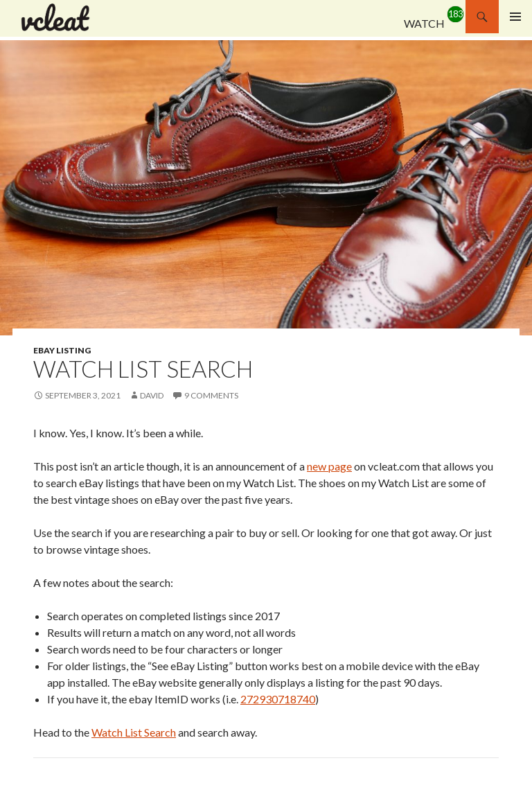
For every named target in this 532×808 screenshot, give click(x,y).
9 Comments (211, 395)
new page (329, 466)
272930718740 (278, 699)
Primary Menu (515, 17)
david (152, 395)
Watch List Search (134, 732)
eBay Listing (62, 350)
